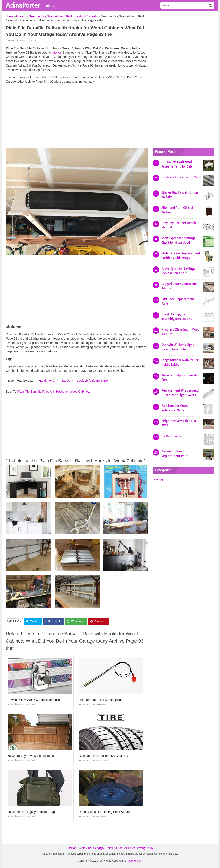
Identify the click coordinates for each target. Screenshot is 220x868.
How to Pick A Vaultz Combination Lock (34, 700)
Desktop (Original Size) (92, 381)
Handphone (46, 381)
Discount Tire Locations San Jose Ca (104, 756)
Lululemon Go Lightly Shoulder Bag (31, 812)
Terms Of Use (114, 848)
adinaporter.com (133, 861)
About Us (130, 848)
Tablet (65, 381)
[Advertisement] (77, 117)
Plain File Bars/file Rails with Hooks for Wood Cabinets (54, 392)
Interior (50, 5)
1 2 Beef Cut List (172, 436)
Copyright (99, 848)
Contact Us (85, 848)
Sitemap (72, 848)
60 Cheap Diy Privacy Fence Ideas (31, 756)
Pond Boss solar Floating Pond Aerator (105, 812)
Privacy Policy (145, 848)
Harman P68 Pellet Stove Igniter (100, 700)
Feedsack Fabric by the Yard (181, 177)
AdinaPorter (23, 5)
